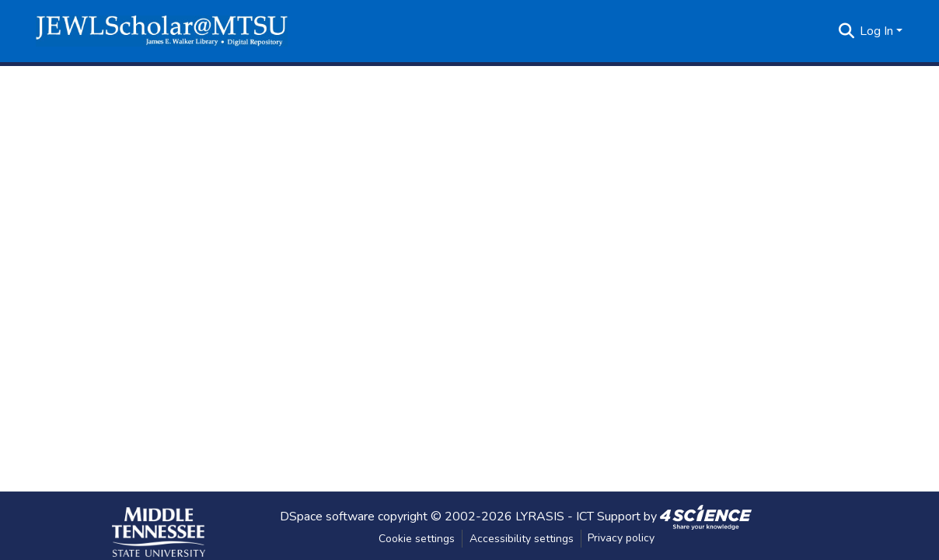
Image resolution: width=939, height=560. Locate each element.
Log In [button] (878, 31)
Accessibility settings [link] (522, 539)
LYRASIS (540, 516)
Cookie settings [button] (417, 539)
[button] (162, 31)
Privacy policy (621, 538)
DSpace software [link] (327, 516)
